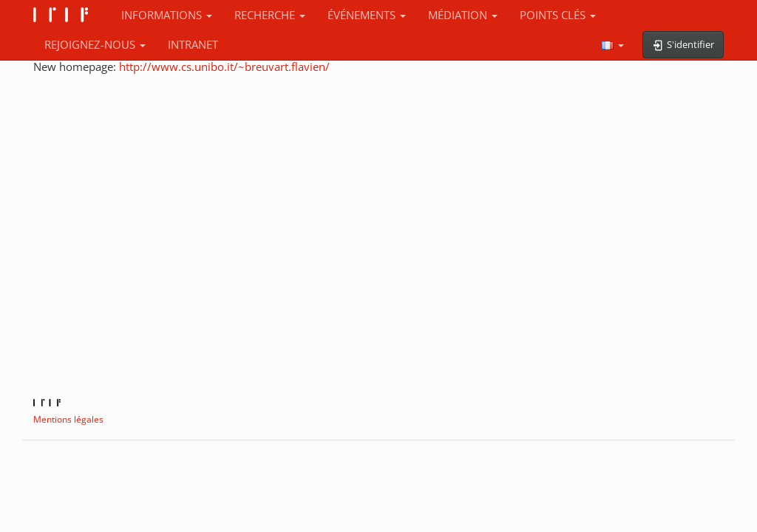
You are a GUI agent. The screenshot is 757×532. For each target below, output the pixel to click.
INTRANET (193, 44)
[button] (613, 44)
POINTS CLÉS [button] (558, 15)
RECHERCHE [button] (270, 15)
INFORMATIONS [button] (167, 15)
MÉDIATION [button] (463, 15)
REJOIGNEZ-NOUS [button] (95, 44)
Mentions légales (68, 419)
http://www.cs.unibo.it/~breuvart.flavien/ (224, 66)
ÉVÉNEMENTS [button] (367, 15)
